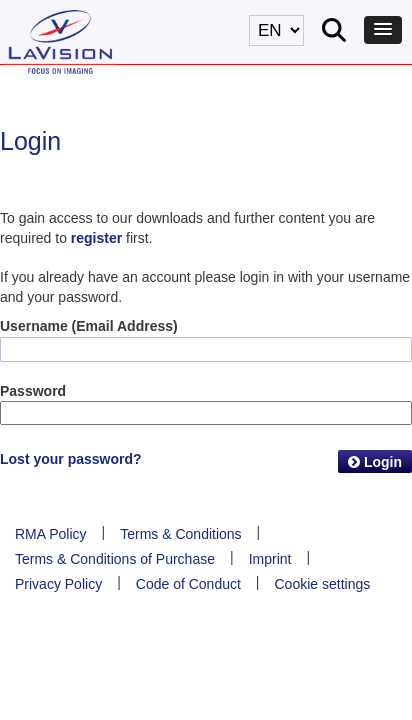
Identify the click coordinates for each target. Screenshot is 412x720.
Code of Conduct (188, 584)
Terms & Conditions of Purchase (115, 559)
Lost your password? (71, 459)
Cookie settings (323, 584)
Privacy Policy (58, 584)
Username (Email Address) (89, 326)
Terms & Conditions (180, 534)
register (96, 238)
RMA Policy (51, 534)
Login (375, 462)
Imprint (270, 559)
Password (33, 391)
